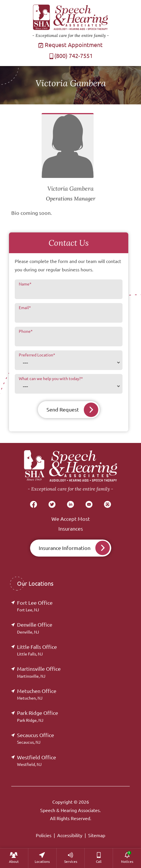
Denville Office (35, 628)
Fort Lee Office (35, 606)
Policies (44, 835)
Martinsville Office (39, 672)
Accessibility (70, 835)
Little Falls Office (37, 650)
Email (25, 308)
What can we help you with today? (51, 379)
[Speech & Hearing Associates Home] (70, 471)
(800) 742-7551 (71, 56)
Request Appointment (70, 45)
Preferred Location (37, 355)
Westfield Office (37, 761)
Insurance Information (65, 548)
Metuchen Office (37, 694)
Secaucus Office (36, 738)
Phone (26, 331)
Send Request (63, 409)
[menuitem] (14, 858)
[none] (14, 858)
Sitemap (97, 835)
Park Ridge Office (38, 716)
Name (25, 284)
